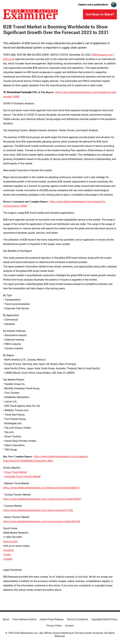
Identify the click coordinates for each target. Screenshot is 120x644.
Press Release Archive (24, 619)
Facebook (9, 550)
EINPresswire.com (102, 55)
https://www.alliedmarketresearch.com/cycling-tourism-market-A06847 (42, 499)
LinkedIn (8, 559)
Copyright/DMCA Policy (104, 619)
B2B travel (9, 59)
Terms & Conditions (77, 619)
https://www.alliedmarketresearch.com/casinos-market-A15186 (38, 510)
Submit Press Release (51, 619)
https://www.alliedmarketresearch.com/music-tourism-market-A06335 (42, 521)
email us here (10, 541)
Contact (69, 626)
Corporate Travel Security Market (22, 476)
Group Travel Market (16, 472)
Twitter (7, 555)
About (6, 619)
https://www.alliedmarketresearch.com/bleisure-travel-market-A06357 (41, 488)
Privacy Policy (54, 626)
